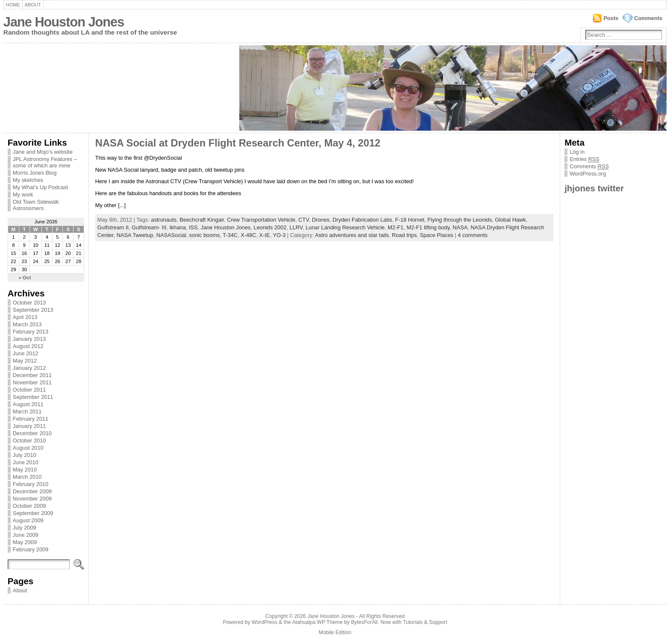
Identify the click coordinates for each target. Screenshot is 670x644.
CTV (303, 220)
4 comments (473, 235)
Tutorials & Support (425, 622)
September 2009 (33, 513)
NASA (460, 227)
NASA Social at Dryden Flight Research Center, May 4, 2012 (238, 143)
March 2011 (27, 411)
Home (13, 5)
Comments (648, 18)
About (33, 5)
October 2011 (29, 390)
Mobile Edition (335, 632)
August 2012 (28, 346)
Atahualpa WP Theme (317, 622)
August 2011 (28, 404)
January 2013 (29, 339)
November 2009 (32, 499)
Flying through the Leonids (460, 220)
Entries (585, 159)
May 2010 (25, 470)
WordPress (264, 622)
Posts (611, 18)
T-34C (230, 235)
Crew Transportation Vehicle (261, 220)
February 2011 (31, 419)
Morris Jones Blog (35, 173)
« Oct (25, 278)
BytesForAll (364, 622)
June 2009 (26, 535)
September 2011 (33, 397)
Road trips (404, 235)
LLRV (296, 227)
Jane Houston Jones (64, 22)
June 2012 (26, 353)
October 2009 (29, 506)
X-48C (248, 235)
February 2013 (31, 332)
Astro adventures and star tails (352, 235)
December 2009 (32, 491)
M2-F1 (395, 227)
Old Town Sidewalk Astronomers (36, 205)
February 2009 (31, 549)
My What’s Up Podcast (40, 187)
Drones (321, 220)
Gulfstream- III (149, 227)
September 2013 (33, 310)
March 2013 (27, 324)
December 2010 (32, 433)
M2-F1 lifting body (428, 227)
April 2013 (25, 317)
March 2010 (27, 477)
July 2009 (25, 528)
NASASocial (171, 235)
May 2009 (25, 542)
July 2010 (25, 455)
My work (23, 195)
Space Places (436, 235)
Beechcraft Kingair (202, 220)
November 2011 (32, 382)
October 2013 (29, 303)
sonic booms (204, 235)
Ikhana (177, 227)
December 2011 (32, 375)
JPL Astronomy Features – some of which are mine (45, 162)
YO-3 (279, 235)
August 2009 (28, 520)
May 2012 (25, 361)
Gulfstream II (113, 227)
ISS (193, 227)
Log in (577, 152)
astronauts (164, 220)
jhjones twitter (594, 188)
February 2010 (31, 484)
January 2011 (29, 426)
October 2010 (29, 441)
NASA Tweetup (135, 235)
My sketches (28, 180)
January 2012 (29, 368)
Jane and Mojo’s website (43, 152)
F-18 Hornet (410, 220)
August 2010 (28, 448)
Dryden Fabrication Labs (362, 220)
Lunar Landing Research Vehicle (345, 227)
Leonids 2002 (270, 227)
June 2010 (26, 462)
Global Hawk (510, 220)
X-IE (265, 235)
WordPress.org (588, 174)
